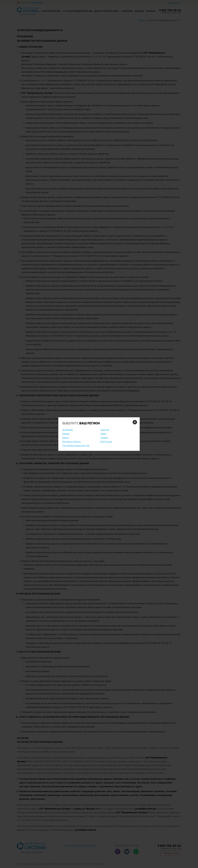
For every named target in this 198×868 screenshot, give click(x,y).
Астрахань (68, 430)
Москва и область (72, 442)
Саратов (105, 430)
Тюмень (104, 438)
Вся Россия (106, 442)
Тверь (103, 434)
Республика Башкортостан (76, 445)
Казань (66, 434)
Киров (66, 438)
